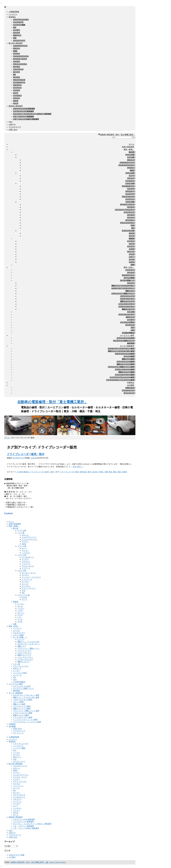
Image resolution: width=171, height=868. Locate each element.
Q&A (11, 122)
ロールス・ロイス (20, 59)
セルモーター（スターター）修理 (121, 349)
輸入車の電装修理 (16, 43)
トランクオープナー (126, 304)
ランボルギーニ (19, 82)
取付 (89, 472)
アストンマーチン (20, 64)
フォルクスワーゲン (21, 56)
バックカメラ (18, 22)
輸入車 (131, 152)
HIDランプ (130, 317)
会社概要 (131, 385)
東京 (110, 472)
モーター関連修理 (127, 346)
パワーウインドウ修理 (125, 362)
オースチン (130, 220)
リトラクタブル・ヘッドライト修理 (120, 380)
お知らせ (12, 124)
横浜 (115, 472)
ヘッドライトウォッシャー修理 (122, 377)
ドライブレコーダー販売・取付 (26, 454)
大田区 (101, 472)
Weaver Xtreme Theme (58, 862)
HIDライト (17, 35)
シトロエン (17, 96)
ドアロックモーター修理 (124, 369)
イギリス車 (130, 202)
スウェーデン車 (128, 231)
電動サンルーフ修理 (126, 372)
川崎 (106, 472)
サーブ (16, 103)
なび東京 (12, 857)
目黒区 (124, 472)
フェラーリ (130, 194)
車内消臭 (131, 343)
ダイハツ (131, 252)
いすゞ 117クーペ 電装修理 (23, 117)
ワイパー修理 (129, 356)
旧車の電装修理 (128, 147)
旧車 (132, 265)
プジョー (16, 98)
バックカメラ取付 (127, 322)
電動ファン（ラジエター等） (123, 286)
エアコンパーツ (19, 41)
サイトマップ (129, 393)
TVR (132, 225)
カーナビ (16, 33)
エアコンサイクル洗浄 (125, 338)
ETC (15, 27)
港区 (119, 472)
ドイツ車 (131, 157)
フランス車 (130, 173)
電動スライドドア (127, 301)
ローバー (16, 72)
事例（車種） (129, 149)
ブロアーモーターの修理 (124, 354)
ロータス (16, 67)
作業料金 (131, 383)
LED (15, 38)
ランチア (16, 90)
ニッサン (131, 241)
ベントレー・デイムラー (124, 210)
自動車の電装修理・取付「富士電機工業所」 (117, 135)
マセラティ (17, 85)
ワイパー (131, 283)
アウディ (16, 54)
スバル (131, 259)
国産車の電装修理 (16, 106)
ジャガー (16, 62)
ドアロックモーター (126, 307)
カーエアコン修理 (127, 335)
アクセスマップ (15, 127)
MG (14, 75)
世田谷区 (83, 472)
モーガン (16, 77)
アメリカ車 (130, 155)
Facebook (8, 513)
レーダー (16, 30)
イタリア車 (130, 184)
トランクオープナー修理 (124, 375)
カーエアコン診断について (124, 341)
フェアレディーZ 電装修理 (23, 111)
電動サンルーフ (128, 309)
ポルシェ (16, 48)
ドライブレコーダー (21, 20)
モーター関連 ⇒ (127, 280)
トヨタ (131, 249)
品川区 (95, 472)
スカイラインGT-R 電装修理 (24, 109)
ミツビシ (131, 246)
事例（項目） (129, 267)
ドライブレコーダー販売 (69, 472)
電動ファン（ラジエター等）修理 (121, 351)
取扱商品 (12, 17)
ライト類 (131, 312)
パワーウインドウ (127, 296)
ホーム (131, 144)
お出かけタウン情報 (16, 855)
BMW (15, 51)
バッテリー (13, 14)
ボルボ (16, 101)
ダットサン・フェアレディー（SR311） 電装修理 (32, 114)
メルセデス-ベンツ (20, 46)
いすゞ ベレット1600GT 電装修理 (26, 119)
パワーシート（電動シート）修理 (121, 367)
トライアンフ (18, 69)
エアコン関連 (129, 278)
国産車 (131, 239)
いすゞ (131, 257)
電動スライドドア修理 (125, 364)
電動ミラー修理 (128, 359)
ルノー (16, 93)
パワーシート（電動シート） (123, 294)
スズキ (131, 262)
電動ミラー (130, 291)
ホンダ (131, 244)
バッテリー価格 (19, 25)
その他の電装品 (128, 333)
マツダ (131, 254)
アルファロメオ (19, 80)
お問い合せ (13, 130)
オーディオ (130, 325)
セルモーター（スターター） (123, 288)
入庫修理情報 (14, 12)
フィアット (17, 88)
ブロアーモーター (127, 299)
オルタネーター (128, 275)
